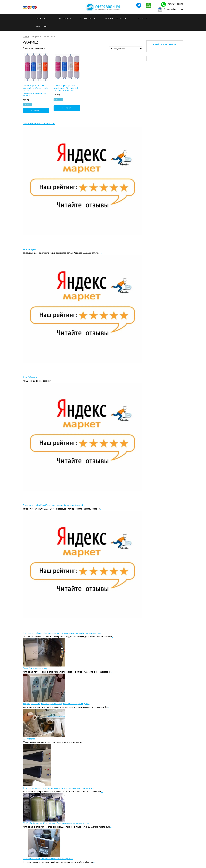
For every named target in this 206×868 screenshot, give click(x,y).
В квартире (87, 18)
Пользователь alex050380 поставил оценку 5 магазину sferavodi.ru (54, 505)
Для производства (115, 18)
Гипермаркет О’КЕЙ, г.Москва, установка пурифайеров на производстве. (56, 703)
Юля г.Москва (29, 739)
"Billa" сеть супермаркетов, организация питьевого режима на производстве (58, 788)
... (101, 253)
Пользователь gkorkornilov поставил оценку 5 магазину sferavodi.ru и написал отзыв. (62, 633)
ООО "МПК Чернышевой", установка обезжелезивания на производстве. (56, 823)
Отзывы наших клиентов (39, 123)
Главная (41, 18)
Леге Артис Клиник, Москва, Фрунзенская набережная (48, 858)
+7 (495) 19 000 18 (175, 4)
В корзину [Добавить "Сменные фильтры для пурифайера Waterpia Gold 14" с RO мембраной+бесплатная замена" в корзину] (36, 110)
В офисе (143, 18)
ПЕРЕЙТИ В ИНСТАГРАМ (165, 44)
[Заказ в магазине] (125, 49)
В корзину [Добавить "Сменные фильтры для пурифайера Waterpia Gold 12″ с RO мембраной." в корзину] (67, 108)
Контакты (41, 27)
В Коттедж (63, 18)
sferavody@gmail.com (173, 9)
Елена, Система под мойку (35, 668)
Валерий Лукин (30, 249)
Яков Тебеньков (30, 377)
